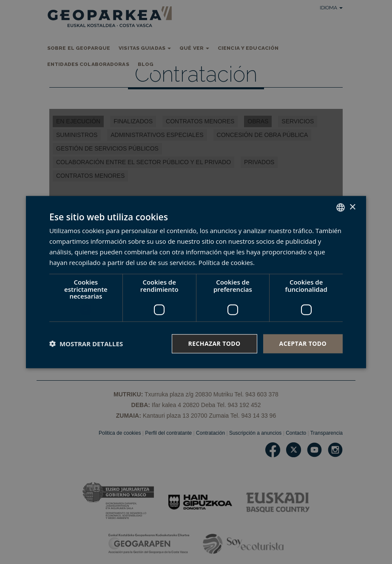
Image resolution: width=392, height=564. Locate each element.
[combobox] (341, 208)
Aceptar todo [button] (303, 343)
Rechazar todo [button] (214, 343)
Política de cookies (226, 262)
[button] (86, 344)
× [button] (352, 207)
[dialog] (196, 282)
